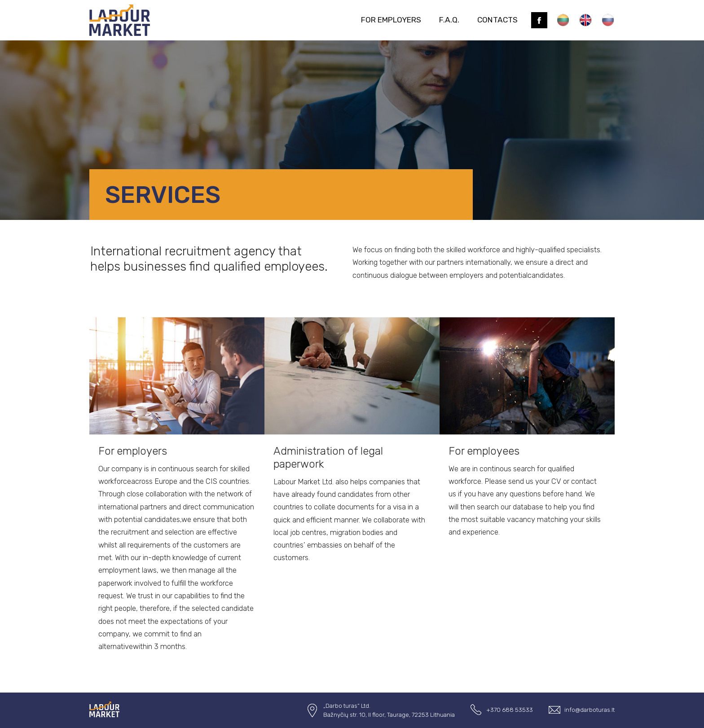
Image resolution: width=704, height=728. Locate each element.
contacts (497, 20)
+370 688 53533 (510, 710)
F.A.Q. (449, 20)
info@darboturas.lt (590, 710)
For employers (391, 20)
